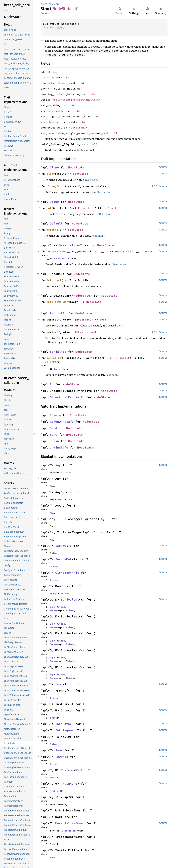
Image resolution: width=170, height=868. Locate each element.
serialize (54, 358)
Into (64, 710)
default (52, 230)
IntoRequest (65, 730)
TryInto (67, 784)
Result (113, 208)
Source (45, 13)
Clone (54, 167)
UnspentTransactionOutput (79, 100)
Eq (52, 384)
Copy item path (77, 9)
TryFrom (67, 770)
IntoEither (64, 724)
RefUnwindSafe (62, 422)
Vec (55, 100)
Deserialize (69, 245)
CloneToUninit (67, 573)
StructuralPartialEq (67, 397)
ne (48, 332)
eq (48, 320)
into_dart (54, 280)
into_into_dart (58, 302)
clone (51, 174)
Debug (54, 202)
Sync (53, 434)
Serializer (60, 369)
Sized (68, 473)
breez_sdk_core (50, 4)
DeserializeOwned (70, 823)
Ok (141, 358)
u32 (66, 77)
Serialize (58, 352)
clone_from (55, 186)
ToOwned (62, 757)
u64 (81, 83)
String (52, 72)
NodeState (76, 167)
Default (56, 223)
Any (58, 465)
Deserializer (61, 258)
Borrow (61, 546)
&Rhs (78, 332)
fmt (49, 208)
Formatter (85, 208)
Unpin (54, 441)
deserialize (56, 251)
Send (53, 428)
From (59, 684)
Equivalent (70, 599)
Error (149, 251)
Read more (92, 180)
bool (103, 320)
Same (59, 750)
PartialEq (58, 313)
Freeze (55, 415)
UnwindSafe (59, 447)
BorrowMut (64, 559)
